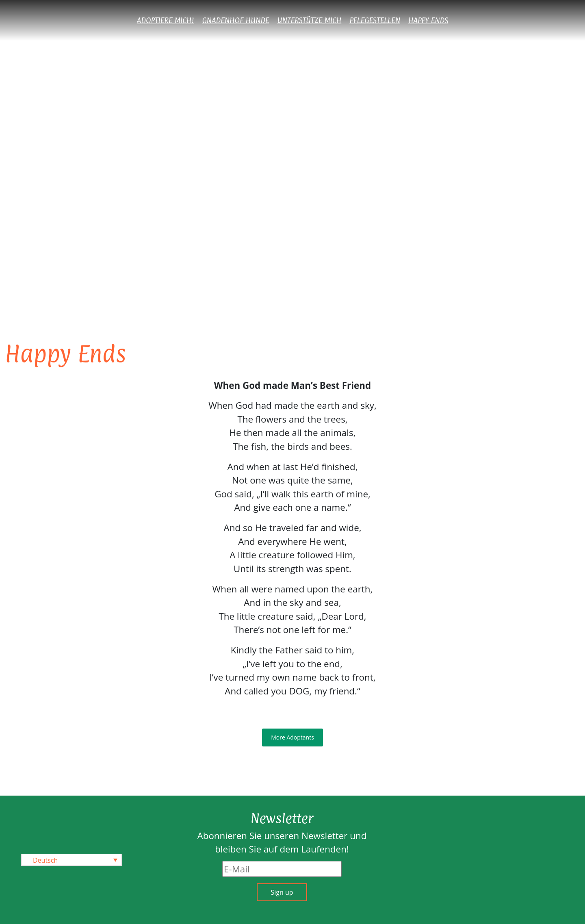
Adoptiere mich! (166, 20)
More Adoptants (292, 737)
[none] (71, 860)
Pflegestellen (375, 20)
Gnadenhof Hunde (236, 20)
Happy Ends (428, 20)
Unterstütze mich (310, 20)
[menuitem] (71, 860)
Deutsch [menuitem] (45, 860)
